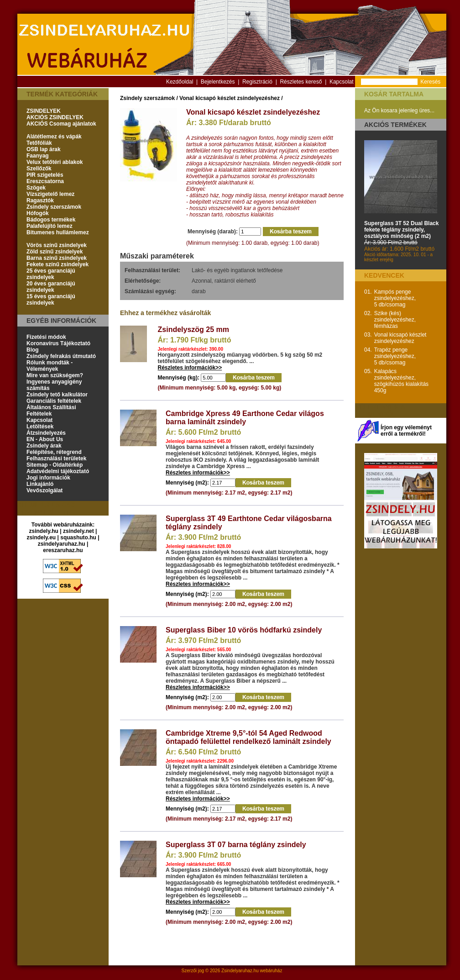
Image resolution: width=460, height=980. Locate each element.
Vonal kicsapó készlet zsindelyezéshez (230, 98)
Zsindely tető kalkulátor (57, 395)
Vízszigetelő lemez (50, 194)
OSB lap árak (44, 149)
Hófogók (38, 213)
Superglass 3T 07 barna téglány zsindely (236, 845)
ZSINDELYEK (44, 111)
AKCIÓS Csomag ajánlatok (61, 124)
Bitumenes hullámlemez (58, 232)
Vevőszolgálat (44, 490)
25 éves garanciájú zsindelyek (51, 274)
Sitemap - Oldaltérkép (55, 465)
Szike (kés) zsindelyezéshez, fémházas (395, 320)
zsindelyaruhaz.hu (62, 544)
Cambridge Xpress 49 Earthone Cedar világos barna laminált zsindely (245, 418)
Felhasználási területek (56, 458)
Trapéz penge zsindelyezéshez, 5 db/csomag (395, 356)
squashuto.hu (78, 537)
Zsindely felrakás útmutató (61, 356)
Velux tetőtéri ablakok (55, 162)
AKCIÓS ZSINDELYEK (55, 117)
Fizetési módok (46, 337)
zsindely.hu (44, 531)
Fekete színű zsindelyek (57, 264)
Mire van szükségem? (55, 375)
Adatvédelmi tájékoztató (58, 471)
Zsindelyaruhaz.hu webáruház (252, 971)
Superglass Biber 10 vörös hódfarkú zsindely (244, 630)
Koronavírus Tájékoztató (58, 343)
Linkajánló (40, 484)
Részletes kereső (301, 82)
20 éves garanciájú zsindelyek (51, 287)
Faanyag (38, 156)
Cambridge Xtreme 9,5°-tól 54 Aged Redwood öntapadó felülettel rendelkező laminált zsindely (248, 737)
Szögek (36, 188)
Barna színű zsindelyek (57, 258)
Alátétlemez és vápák (54, 137)
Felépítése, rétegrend (54, 452)
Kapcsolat (342, 82)
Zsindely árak (44, 446)
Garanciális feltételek (54, 401)
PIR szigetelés (45, 175)
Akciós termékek (395, 125)
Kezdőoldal (180, 82)
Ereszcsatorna (45, 181)
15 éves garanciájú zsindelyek (51, 300)
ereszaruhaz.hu (63, 550)
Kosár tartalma (394, 94)
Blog (33, 350)
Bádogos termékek (51, 220)
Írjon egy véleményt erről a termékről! (406, 431)
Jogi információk (48, 478)
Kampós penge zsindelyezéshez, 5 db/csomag (395, 298)
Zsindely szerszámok (54, 207)
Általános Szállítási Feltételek (51, 411)
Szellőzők (39, 169)
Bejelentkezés (218, 82)
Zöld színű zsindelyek (55, 252)
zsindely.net (78, 531)
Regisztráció (257, 82)
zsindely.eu (41, 537)
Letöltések (40, 427)
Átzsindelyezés (46, 433)
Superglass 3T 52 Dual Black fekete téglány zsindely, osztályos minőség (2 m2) (401, 230)
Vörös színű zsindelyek (57, 245)
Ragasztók (40, 200)
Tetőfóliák (39, 143)
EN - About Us (45, 439)
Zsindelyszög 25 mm (194, 329)
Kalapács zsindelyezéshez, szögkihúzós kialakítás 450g (401, 381)
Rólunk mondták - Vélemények (50, 366)
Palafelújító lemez (50, 226)
